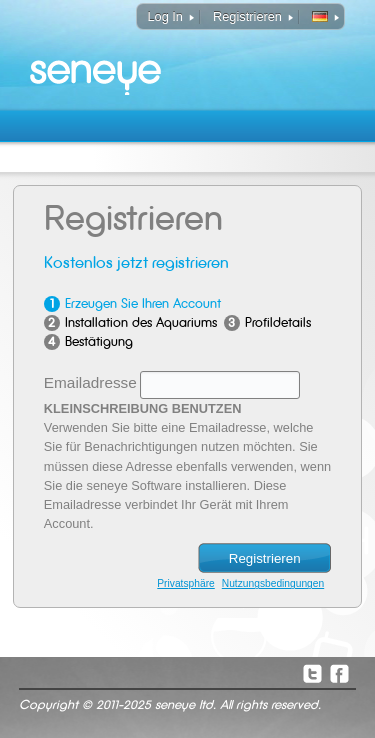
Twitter (312, 673)
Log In (165, 16)
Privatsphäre (185, 583)
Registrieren (247, 16)
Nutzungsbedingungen (273, 583)
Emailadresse (90, 382)
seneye (97, 60)
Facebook (339, 673)
